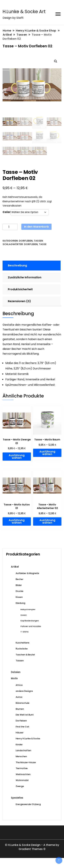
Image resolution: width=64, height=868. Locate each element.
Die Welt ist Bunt (25, 715)
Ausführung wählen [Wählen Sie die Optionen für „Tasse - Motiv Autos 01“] (17, 521)
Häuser (20, 733)
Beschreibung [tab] (17, 265)
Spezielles (17, 798)
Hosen (24, 615)
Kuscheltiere (23, 643)
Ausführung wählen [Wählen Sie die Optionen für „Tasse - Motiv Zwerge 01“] (17, 457)
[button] (56, 61)
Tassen (38, 241)
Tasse (43, 244)
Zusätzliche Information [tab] (25, 277)
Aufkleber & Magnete (27, 573)
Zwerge (20, 786)
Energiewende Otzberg (28, 804)
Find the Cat (22, 727)
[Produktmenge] (10, 227)
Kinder (19, 744)
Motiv (14, 678)
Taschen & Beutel (25, 655)
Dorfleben (26, 241)
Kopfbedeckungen (30, 621)
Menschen (21, 756)
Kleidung (20, 603)
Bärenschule (23, 703)
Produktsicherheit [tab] (20, 289)
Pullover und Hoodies (31, 626)
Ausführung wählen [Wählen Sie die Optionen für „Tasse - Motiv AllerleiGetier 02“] (47, 521)
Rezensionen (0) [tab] (19, 301)
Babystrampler (28, 609)
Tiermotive (22, 768)
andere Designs (24, 691)
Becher (20, 579)
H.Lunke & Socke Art (24, 12)
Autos (19, 697)
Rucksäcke (22, 649)
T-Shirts (24, 632)
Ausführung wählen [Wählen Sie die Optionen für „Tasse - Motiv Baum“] (47, 453)
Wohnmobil (22, 780)
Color (7, 212)
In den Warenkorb (36, 227)
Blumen (20, 709)
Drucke (20, 591)
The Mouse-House (26, 762)
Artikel (15, 567)
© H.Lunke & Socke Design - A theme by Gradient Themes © (32, 847)
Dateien (16, 672)
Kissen (19, 597)
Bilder (19, 585)
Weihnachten (23, 774)
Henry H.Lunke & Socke (28, 739)
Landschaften (23, 750)
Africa (19, 685)
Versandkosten (12, 206)
